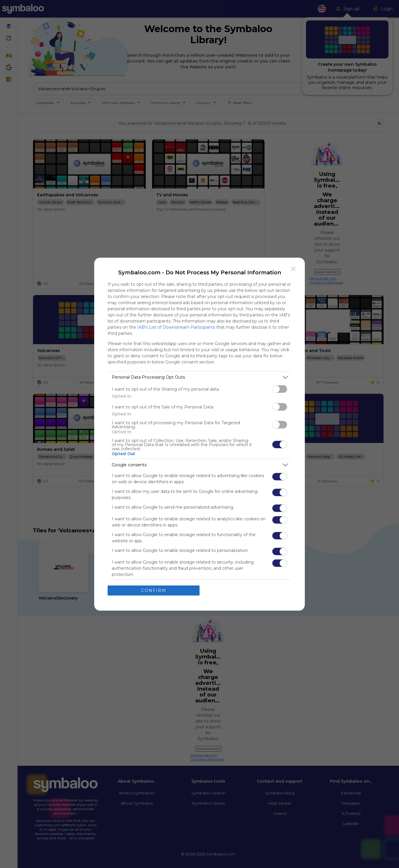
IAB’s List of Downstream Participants (176, 327)
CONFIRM (154, 590)
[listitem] (199, 377)
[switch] (280, 389)
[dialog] (199, 434)
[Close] (293, 269)
